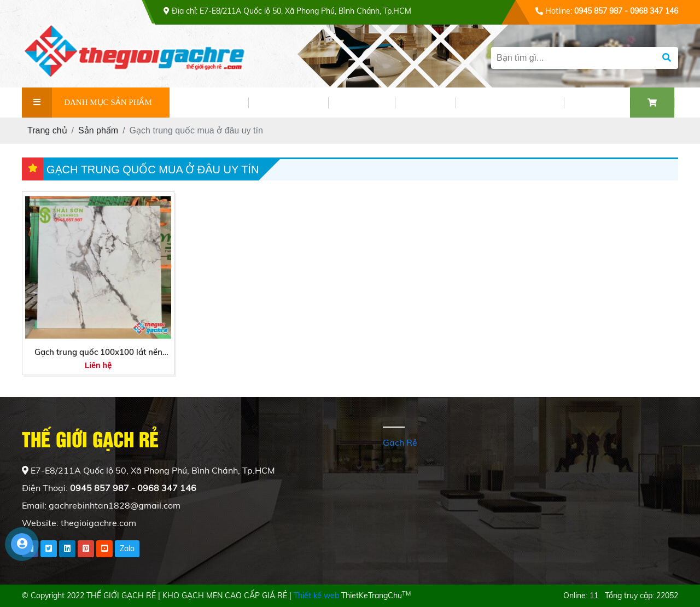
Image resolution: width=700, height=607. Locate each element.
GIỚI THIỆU (209, 103)
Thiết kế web (316, 596)
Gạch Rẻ (400, 442)
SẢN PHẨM (288, 103)
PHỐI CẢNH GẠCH (510, 103)
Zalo (127, 548)
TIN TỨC (361, 103)
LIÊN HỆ (597, 103)
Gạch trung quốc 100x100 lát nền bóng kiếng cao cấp (98, 353)
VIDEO (425, 103)
